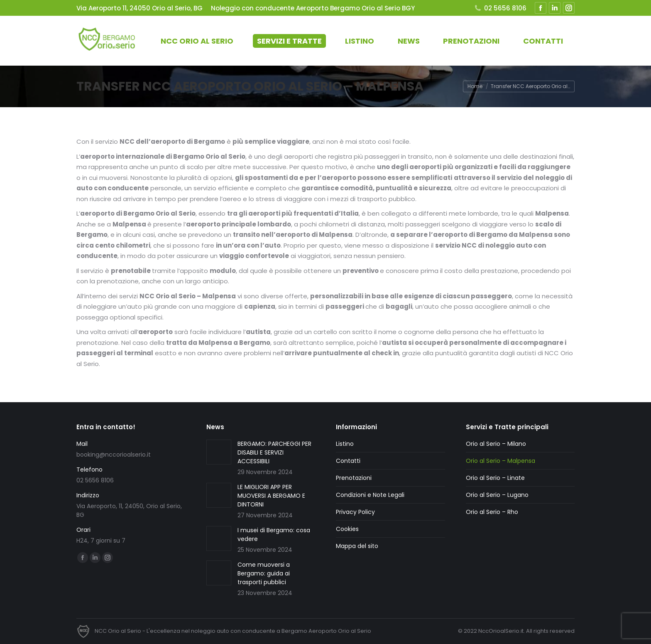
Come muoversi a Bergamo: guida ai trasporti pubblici (264, 573)
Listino (345, 444)
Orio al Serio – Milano (496, 444)
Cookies (347, 529)
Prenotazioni (354, 478)
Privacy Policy (355, 512)
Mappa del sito (357, 546)
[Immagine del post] (219, 452)
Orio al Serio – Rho (492, 512)
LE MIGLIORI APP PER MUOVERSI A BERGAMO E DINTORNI (271, 496)
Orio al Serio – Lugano (497, 495)
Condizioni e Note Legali (370, 495)
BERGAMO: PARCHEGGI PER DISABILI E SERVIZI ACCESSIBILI (274, 452)
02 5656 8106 (500, 8)
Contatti (348, 461)
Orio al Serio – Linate (495, 478)
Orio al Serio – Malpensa (500, 461)
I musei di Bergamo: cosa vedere (274, 535)
